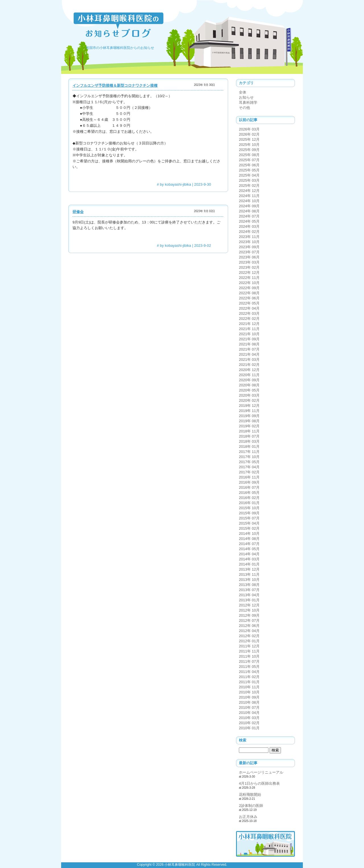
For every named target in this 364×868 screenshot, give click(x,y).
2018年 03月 (249, 441)
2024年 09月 (249, 206)
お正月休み (248, 817)
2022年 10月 (249, 283)
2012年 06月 (249, 626)
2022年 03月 (249, 313)
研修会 (78, 212)
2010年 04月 (249, 713)
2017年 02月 (249, 472)
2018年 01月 (249, 447)
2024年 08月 (249, 211)
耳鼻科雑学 (248, 102)
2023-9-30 (203, 184)
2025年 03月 (249, 180)
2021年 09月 (249, 339)
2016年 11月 (249, 477)
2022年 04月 (249, 308)
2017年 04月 (249, 467)
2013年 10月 (249, 580)
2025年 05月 (249, 170)
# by (174, 184)
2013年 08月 (249, 585)
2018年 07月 (249, 436)
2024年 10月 (249, 201)
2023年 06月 (249, 257)
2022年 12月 (249, 273)
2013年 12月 (249, 569)
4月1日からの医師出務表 (259, 783)
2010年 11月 (249, 687)
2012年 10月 (249, 610)
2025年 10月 (249, 145)
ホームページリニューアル (261, 772)
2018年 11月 (249, 431)
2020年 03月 (249, 395)
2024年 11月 (249, 196)
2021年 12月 (249, 324)
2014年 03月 (249, 559)
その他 (244, 108)
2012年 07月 (249, 621)
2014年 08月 (249, 539)
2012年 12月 (249, 605)
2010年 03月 (249, 718)
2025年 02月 (249, 186)
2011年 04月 (249, 672)
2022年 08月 (249, 293)
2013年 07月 (249, 590)
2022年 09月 (249, 288)
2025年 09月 (249, 150)
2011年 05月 (249, 667)
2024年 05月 (249, 221)
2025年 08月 (249, 155)
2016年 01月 (249, 503)
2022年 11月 (249, 278)
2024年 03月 (249, 226)
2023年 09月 (249, 247)
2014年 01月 (249, 564)
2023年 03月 (249, 262)
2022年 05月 (249, 303)
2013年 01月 (249, 600)
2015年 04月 (249, 523)
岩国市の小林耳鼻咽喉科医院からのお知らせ (120, 48)
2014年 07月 (249, 544)
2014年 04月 (249, 554)
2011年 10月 (249, 656)
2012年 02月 (249, 636)
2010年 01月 (249, 728)
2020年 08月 (249, 385)
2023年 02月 (249, 267)
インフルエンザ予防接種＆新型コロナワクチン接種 (115, 85)
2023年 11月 (249, 237)
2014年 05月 (249, 549)
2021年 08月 (249, 344)
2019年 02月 (249, 426)
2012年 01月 (249, 641)
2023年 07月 (249, 252)
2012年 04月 (249, 631)
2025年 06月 (249, 165)
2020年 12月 (249, 370)
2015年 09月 (249, 513)
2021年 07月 (249, 349)
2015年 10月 (249, 508)
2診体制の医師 (251, 806)
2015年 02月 (249, 528)
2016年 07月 (249, 487)
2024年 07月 (249, 216)
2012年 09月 (249, 615)
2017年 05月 (249, 462)
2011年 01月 (249, 682)
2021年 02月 (249, 365)
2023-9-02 (203, 246)
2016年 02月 (249, 498)
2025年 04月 (249, 175)
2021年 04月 (249, 354)
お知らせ (246, 97)
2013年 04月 (249, 595)
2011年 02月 (249, 677)
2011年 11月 (249, 651)
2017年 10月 (249, 457)
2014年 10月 (249, 534)
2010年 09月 (249, 697)
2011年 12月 (249, 646)
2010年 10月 (249, 692)
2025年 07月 (249, 160)
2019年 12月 (249, 406)
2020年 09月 (249, 380)
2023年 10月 (249, 242)
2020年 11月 (249, 375)
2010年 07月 (249, 708)
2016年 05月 (249, 493)
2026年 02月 (249, 134)
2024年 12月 (249, 191)
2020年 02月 (249, 400)
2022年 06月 (249, 298)
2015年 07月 (249, 518)
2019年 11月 (249, 411)
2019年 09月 (249, 416)
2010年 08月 (249, 702)
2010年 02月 (249, 723)
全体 (243, 92)
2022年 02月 (249, 319)
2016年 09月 (249, 482)
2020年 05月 (249, 390)
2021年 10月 (249, 334)
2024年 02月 (249, 232)
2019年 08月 (249, 421)
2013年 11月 (249, 574)
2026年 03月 (249, 129)
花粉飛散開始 (250, 795)
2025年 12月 (249, 139)
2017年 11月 (249, 452)
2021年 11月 (249, 329)
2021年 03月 (249, 360)
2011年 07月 (249, 661)
